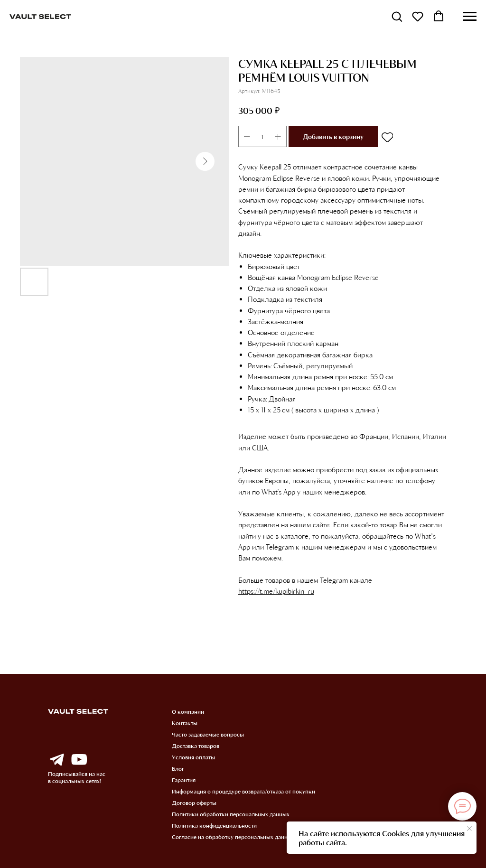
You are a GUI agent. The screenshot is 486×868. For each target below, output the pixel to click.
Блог (178, 768)
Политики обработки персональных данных (231, 814)
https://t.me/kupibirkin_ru (276, 591)
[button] (397, 16)
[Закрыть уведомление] (469, 829)
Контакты (185, 723)
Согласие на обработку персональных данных (233, 837)
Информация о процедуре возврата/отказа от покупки (243, 791)
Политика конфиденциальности (214, 825)
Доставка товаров (196, 746)
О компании (188, 711)
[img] (56, 760)
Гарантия (184, 780)
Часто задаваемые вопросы (208, 734)
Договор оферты (194, 803)
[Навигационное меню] (470, 17)
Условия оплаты (193, 757)
